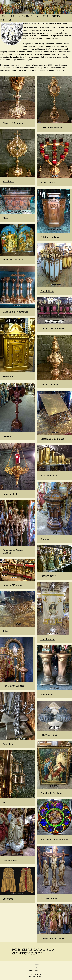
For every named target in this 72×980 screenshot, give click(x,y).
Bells (5, 802)
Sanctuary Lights (11, 494)
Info (36, 968)
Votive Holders (48, 182)
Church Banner (48, 639)
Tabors (6, 631)
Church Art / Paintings (51, 793)
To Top (36, 964)
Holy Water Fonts (49, 735)
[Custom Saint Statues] (6, 20)
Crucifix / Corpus (49, 898)
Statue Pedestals (49, 695)
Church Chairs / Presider (53, 328)
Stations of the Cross (13, 260)
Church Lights (47, 291)
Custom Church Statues (52, 939)
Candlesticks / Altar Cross (15, 312)
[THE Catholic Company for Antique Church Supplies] (4, 16)
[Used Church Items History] (52, 16)
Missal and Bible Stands (52, 439)
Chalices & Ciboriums (13, 123)
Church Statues (10, 861)
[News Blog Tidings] (15, 16)
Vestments (8, 899)
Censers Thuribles (49, 385)
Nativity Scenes (48, 576)
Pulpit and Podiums (50, 237)
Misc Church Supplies (13, 686)
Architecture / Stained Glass (54, 840)
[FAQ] (38, 16)
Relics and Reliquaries (51, 128)
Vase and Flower (49, 476)
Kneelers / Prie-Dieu (13, 585)
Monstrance (9, 181)
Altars (6, 218)
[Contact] (27, 16)
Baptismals (46, 539)
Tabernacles (9, 376)
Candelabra (8, 744)
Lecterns (7, 436)
